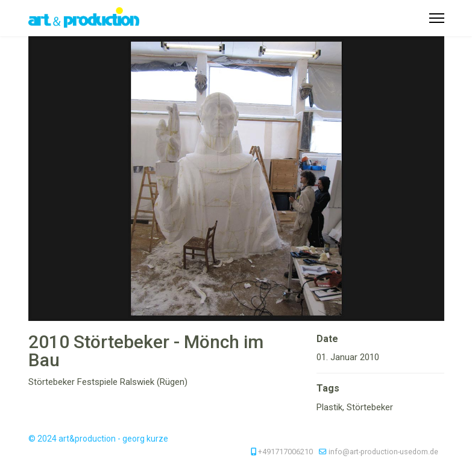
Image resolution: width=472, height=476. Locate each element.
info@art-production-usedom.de (383, 452)
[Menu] (437, 18)
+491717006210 (285, 452)
